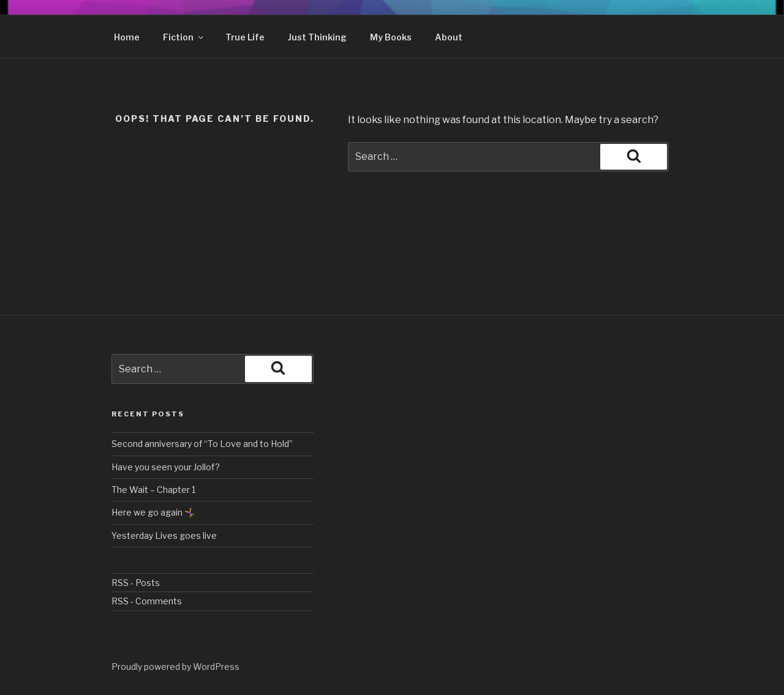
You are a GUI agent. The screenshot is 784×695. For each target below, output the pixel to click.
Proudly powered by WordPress (175, 667)
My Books (391, 37)
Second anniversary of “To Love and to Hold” (202, 444)
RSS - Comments (147, 601)
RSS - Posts (136, 583)
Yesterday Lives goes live (164, 535)
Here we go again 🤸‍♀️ (153, 512)
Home (127, 37)
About (449, 37)
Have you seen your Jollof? (166, 467)
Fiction (184, 37)
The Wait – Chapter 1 (153, 490)
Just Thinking (317, 37)
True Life (245, 37)
